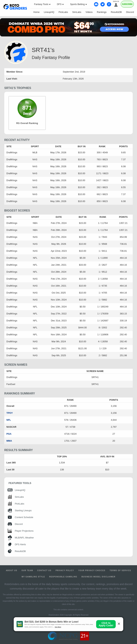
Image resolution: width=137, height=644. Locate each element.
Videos (89, 12)
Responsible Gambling (63, 577)
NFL (9, 420)
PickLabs (63, 12)
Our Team (27, 570)
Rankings (102, 12)
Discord (130, 12)
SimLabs (77, 12)
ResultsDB (116, 12)
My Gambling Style (33, 577)
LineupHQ (49, 12)
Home (36, 12)
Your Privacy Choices (92, 570)
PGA (9, 434)
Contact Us (44, 570)
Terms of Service (120, 570)
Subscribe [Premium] (127, 4)
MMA (9, 441)
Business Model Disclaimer (98, 577)
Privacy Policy (65, 570)
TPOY (10, 413)
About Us (12, 570)
